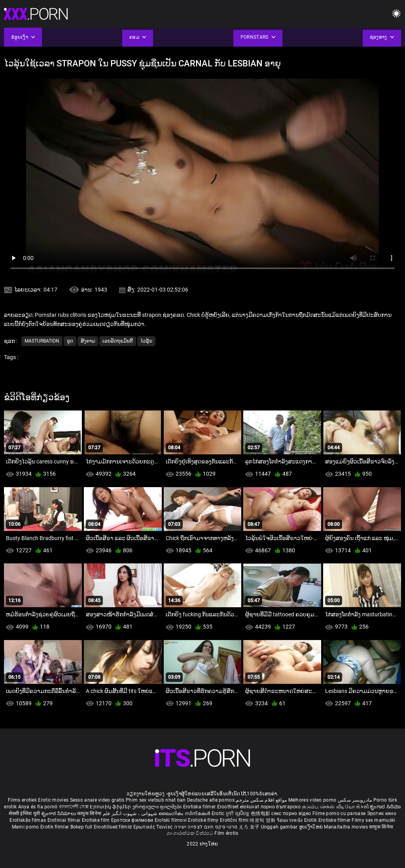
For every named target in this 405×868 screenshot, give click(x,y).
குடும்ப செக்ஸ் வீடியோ (328, 807)
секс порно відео (291, 813)
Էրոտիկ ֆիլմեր (111, 807)
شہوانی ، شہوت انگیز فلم (131, 813)
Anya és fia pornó (38, 807)
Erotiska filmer (200, 807)
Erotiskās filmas (28, 820)
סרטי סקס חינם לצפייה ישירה (206, 827)
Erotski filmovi (171, 820)
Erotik (311, 820)
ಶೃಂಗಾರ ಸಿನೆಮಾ (385, 807)
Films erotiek (22, 800)
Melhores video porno (312, 800)
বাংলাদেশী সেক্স (74, 807)
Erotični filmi (235, 820)
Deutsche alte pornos (211, 800)
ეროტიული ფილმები (158, 807)
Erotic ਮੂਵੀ (223, 813)
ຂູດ (70, 341)
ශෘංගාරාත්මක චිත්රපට (190, 833)
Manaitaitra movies (346, 827)
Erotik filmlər (55, 827)
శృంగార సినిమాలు (59, 813)
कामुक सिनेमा (90, 813)
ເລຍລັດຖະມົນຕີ (118, 341)
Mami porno (26, 827)
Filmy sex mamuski (373, 820)
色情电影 (261, 813)
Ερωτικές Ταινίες (154, 827)
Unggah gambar (280, 827)
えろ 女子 (249, 827)
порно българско (281, 807)
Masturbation (42, 341)
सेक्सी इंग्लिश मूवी (24, 813)
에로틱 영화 (263, 820)
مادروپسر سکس (355, 800)
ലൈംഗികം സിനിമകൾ (185, 813)
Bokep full (81, 827)
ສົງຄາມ (88, 341)
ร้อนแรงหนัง (291, 820)
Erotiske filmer (335, 820)
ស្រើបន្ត (243, 813)
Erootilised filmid (114, 827)
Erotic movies (54, 800)
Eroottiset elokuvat (239, 807)
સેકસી (362, 807)
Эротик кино (382, 813)
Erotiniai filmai (65, 820)
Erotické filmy (204, 820)
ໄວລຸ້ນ (146, 341)
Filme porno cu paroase (339, 813)
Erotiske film (97, 820)
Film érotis (226, 833)
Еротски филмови (133, 820)
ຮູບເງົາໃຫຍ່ (312, 827)
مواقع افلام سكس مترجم (261, 800)
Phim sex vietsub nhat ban (156, 800)
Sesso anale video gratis (97, 800)
